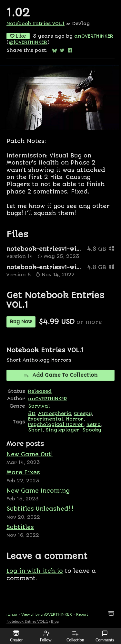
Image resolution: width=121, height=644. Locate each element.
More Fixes (23, 472)
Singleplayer (62, 430)
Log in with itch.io (35, 571)
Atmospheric (55, 414)
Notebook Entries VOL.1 (35, 24)
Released (40, 391)
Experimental (46, 419)
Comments (105, 636)
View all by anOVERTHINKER (47, 614)
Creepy (83, 414)
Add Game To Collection (60, 375)
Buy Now (21, 322)
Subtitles (20, 527)
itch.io (12, 614)
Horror (75, 419)
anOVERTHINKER (94, 36)
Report (82, 614)
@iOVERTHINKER (28, 42)
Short (35, 430)
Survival (39, 406)
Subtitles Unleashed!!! (40, 509)
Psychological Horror (56, 425)
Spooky (92, 430)
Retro (94, 425)
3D (32, 414)
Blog (55, 621)
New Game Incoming (38, 491)
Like (18, 36)
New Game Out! (30, 454)
